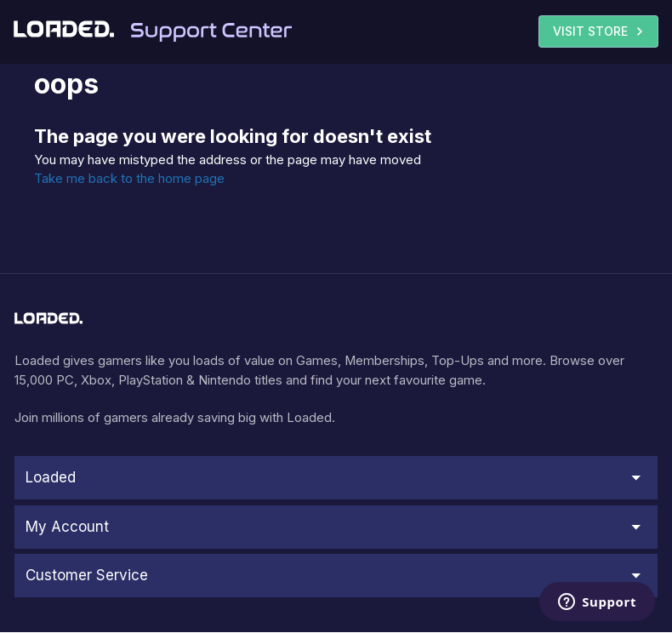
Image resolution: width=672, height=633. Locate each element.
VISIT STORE (601, 31)
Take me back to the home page (129, 178)
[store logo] (48, 318)
